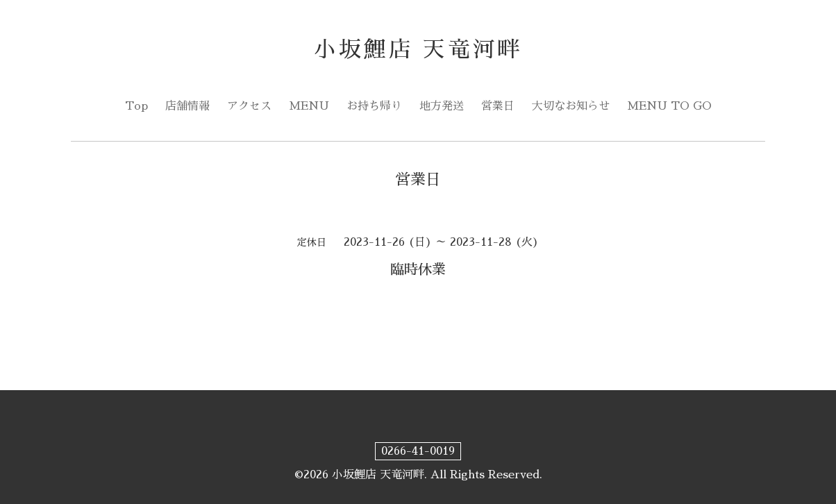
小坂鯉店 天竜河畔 (418, 50)
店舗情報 (187, 106)
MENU (309, 106)
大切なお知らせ (571, 106)
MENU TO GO (669, 106)
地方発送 (442, 106)
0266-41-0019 (418, 451)
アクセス (249, 106)
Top (136, 106)
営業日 (498, 106)
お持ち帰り (374, 106)
